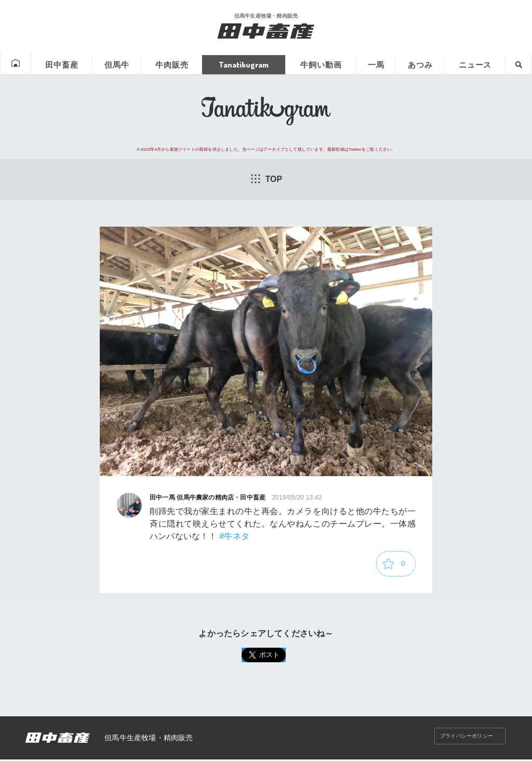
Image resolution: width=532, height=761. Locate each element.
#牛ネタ (234, 537)
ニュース (474, 63)
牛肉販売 (169, 63)
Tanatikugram (241, 63)
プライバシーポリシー (459, 739)
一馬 (375, 63)
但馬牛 (113, 63)
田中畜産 (57, 63)
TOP (266, 179)
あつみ (419, 63)
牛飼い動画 (319, 63)
